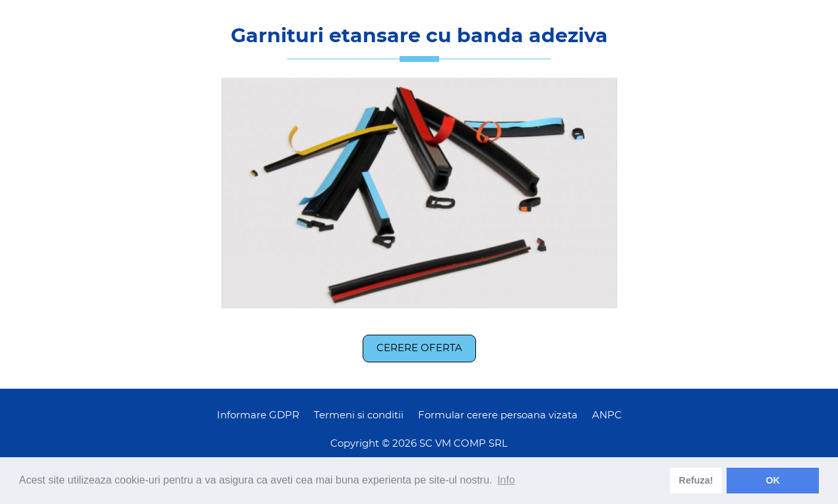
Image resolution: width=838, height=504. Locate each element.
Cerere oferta (419, 348)
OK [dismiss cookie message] (773, 480)
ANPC (607, 415)
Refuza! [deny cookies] (696, 480)
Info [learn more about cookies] (506, 480)
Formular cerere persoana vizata (498, 415)
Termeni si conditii (359, 415)
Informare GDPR (258, 415)
